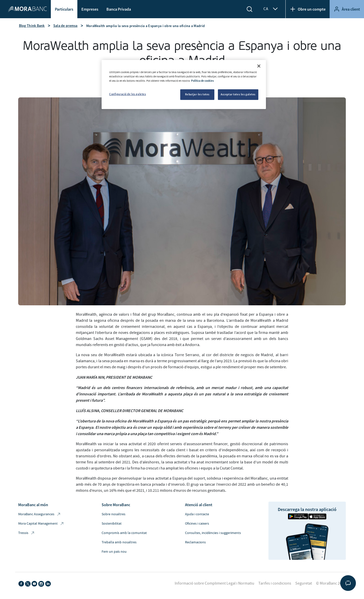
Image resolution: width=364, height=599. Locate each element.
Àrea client (347, 9)
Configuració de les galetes (128, 94)
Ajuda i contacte (197, 514)
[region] (184, 84)
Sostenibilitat (112, 524)
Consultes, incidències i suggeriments (213, 533)
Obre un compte (308, 9)
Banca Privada (119, 9)
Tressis (27, 533)
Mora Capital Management (41, 524)
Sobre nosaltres (113, 514)
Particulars (64, 9)
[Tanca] (259, 66)
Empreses (90, 9)
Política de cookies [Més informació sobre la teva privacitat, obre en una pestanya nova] (202, 81)
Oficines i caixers (197, 524)
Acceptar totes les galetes (238, 94)
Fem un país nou (114, 552)
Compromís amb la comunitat (124, 533)
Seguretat (304, 583)
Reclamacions (195, 542)
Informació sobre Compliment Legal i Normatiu (214, 583)
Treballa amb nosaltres (119, 542)
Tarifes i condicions (275, 583)
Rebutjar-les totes (197, 94)
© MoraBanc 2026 (331, 583)
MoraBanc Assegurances (40, 514)
